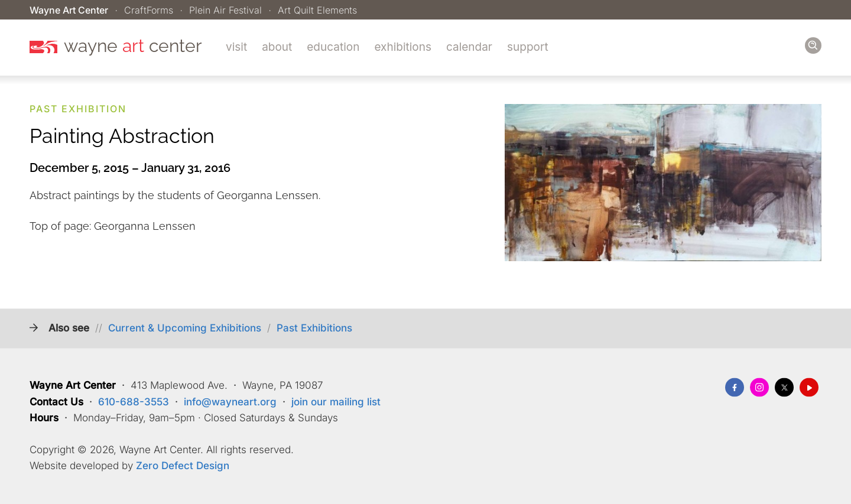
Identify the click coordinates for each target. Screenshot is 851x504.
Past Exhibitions (314, 329)
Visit (236, 47)
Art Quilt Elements (317, 10)
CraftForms (149, 10)
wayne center (133, 46)
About (277, 47)
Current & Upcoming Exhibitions (185, 329)
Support (528, 47)
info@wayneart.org (230, 402)
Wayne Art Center (69, 10)
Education (333, 47)
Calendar (469, 47)
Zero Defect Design (183, 466)
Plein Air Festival (225, 10)
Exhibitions (403, 47)
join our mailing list (336, 402)
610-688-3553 (134, 402)
